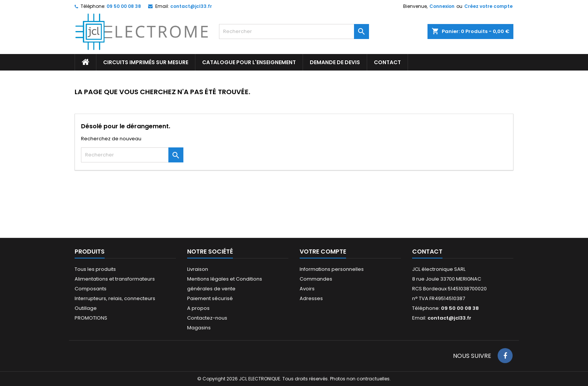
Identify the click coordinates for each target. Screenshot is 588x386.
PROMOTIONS (91, 318)
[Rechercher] (294, 32)
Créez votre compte (488, 6)
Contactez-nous (207, 318)
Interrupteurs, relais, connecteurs (115, 298)
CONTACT (387, 62)
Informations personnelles (332, 269)
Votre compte (323, 252)
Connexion (442, 6)
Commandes (316, 279)
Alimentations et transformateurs (115, 279)
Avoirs (307, 289)
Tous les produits (95, 269)
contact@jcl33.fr (191, 6)
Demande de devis (335, 62)
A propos (198, 308)
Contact (427, 252)
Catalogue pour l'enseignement (249, 62)
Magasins (199, 328)
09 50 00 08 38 (124, 6)
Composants (91, 289)
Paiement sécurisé (210, 298)
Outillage (86, 308)
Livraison (198, 269)
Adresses (311, 298)
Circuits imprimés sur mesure (146, 62)
